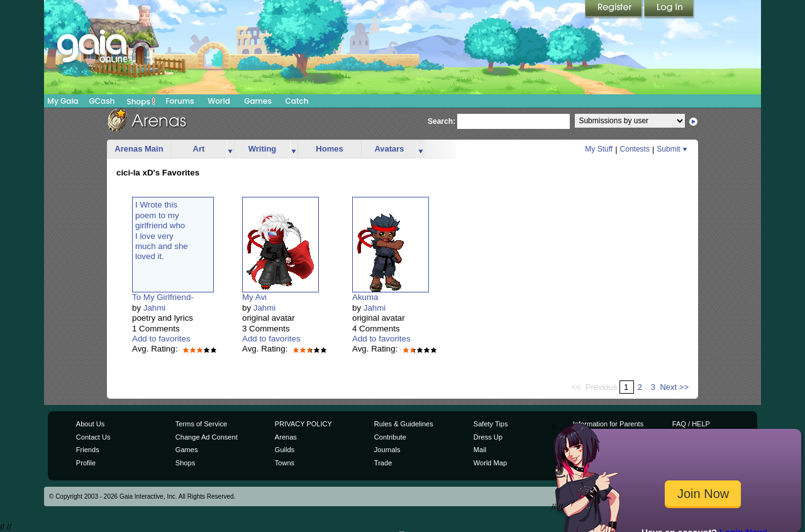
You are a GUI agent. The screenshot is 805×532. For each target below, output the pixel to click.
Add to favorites (161, 339)
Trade (383, 463)
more (230, 149)
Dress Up (488, 437)
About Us (90, 424)
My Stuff (599, 149)
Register (614, 9)
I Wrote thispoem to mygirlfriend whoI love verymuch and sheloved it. (162, 230)
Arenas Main (139, 149)
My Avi (254, 297)
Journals (387, 450)
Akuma (365, 297)
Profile (86, 463)
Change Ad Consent (207, 437)
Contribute (390, 437)
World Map (490, 463)
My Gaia (63, 101)
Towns (285, 463)
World (219, 101)
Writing (263, 149)
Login (669, 9)
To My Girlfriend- (163, 297)
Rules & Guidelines (404, 424)
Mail (480, 450)
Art (199, 149)
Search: (441, 121)
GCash (102, 101)
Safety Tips (491, 424)
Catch (297, 101)
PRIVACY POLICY (303, 424)
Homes (329, 149)
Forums (180, 101)
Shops (141, 101)
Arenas (286, 437)
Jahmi (155, 308)
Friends (88, 450)
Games (258, 101)
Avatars (389, 149)
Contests (635, 149)
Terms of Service (201, 424)
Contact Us (93, 437)
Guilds (285, 450)
